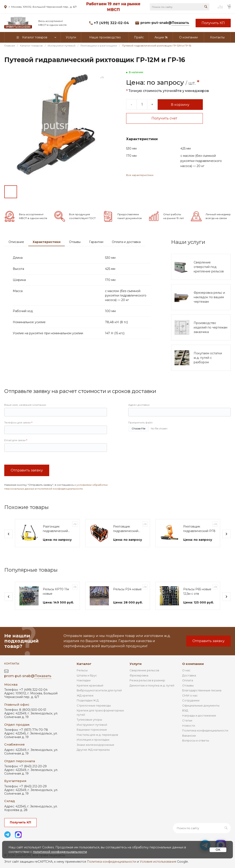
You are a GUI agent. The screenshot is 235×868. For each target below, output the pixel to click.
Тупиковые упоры (89, 720)
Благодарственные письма (202, 690)
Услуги (136, 664)
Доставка (189, 675)
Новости (189, 726)
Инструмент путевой (92, 725)
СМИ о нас (190, 695)
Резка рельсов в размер (147, 680)
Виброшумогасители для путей (99, 690)
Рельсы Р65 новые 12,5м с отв (197, 591)
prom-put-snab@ (165, 23)
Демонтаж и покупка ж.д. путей (152, 685)
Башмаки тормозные (92, 730)
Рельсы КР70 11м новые (56, 591)
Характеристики (47, 242)
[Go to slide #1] (11, 192)
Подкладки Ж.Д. (88, 700)
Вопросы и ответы (196, 740)
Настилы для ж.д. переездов (97, 735)
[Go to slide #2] (26, 192)
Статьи (187, 720)
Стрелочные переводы (94, 705)
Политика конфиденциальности (205, 730)
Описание (16, 242)
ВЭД (185, 710)
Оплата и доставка (126, 242)
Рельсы (82, 670)
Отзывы (75, 242)
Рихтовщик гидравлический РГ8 (199, 529)
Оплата (188, 680)
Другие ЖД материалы (93, 750)
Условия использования (158, 862)
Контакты (12, 664)
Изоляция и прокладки (93, 740)
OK (218, 850)
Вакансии (189, 736)
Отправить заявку (27, 470)
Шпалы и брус (87, 675)
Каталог (84, 664)
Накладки (84, 680)
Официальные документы (201, 705)
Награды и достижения (199, 715)
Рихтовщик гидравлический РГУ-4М (126, 529)
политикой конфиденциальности (60, 489)
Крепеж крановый (90, 685)
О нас (186, 670)
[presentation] (9, 534)
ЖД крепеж (85, 695)
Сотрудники (191, 700)
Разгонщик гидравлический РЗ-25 (55, 529)
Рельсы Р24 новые (127, 589)
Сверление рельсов (144, 670)
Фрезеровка (139, 675)
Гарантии (96, 242)
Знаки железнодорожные (95, 745)
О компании (193, 664)
